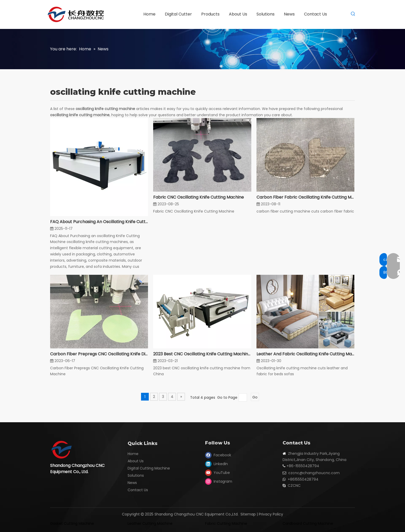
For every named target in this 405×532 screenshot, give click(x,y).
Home (133, 454)
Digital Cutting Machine (149, 468)
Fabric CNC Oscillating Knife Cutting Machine (198, 197)
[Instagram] (218, 481)
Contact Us (138, 490)
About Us (136, 461)
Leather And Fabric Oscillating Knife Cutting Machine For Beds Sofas (305, 354)
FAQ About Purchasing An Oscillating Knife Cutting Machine (99, 222)
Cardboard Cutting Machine (308, 523)
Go (255, 397)
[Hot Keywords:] (353, 14)
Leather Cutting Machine (150, 523)
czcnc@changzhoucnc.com (314, 473)
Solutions (136, 475)
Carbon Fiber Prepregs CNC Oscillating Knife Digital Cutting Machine (99, 354)
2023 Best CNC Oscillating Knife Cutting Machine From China (202, 354)
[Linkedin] (218, 464)
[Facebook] (218, 455)
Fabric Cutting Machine (226, 523)
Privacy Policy (271, 514)
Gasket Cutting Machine (72, 523)
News (132, 483)
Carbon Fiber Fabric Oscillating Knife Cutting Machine (305, 197)
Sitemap (248, 514)
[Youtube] (218, 473)
